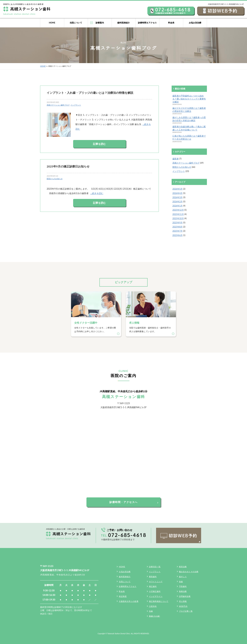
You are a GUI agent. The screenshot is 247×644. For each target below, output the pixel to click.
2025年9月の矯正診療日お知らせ (68, 166)
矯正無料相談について (159, 601)
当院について (76, 23)
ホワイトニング (156, 581)
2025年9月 (177, 223)
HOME (52, 23)
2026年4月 (177, 193)
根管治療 (183, 567)
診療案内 (100, 23)
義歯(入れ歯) (155, 616)
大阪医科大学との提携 (129, 601)
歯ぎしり (183, 576)
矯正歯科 (153, 586)
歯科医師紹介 (123, 23)
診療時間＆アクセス (147, 23)
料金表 (171, 23)
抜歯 (181, 581)
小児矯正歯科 (155, 591)
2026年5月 (177, 189)
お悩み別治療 (195, 23)
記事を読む (99, 144)
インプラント (76, 105)
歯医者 (176, 159)
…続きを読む (97, 193)
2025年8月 (177, 227)
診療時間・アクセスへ (123, 502)
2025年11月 (178, 214)
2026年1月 (177, 206)
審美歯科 (153, 576)
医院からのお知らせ (55, 179)
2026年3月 (177, 197)
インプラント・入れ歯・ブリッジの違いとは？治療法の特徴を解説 (90, 93)
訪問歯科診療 (185, 596)
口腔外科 (153, 606)
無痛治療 (183, 591)
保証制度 (123, 596)
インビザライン (156, 596)
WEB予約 (183, 606)
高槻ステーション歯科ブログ (58, 105)
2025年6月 (177, 235)
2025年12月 (178, 210)
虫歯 (151, 611)
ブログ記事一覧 (186, 611)
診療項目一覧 (155, 567)
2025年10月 (178, 218)
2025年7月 (177, 231)
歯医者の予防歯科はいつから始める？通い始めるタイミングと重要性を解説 (189, 99)
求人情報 (183, 601)
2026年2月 (177, 202)
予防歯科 (183, 586)
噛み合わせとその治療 (189, 572)
